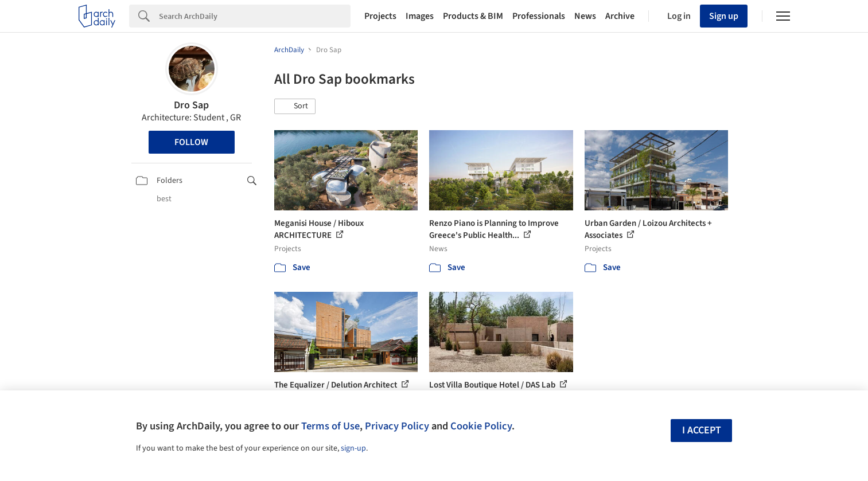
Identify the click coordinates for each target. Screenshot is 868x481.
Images (420, 16)
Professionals (539, 16)
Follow (191, 142)
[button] (295, 107)
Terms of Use (330, 426)
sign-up (353, 448)
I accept (702, 430)
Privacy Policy (397, 426)
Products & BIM (473, 16)
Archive (620, 16)
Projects (380, 16)
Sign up (724, 16)
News (585, 16)
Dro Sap (191, 105)
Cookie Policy (481, 426)
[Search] (255, 16)
